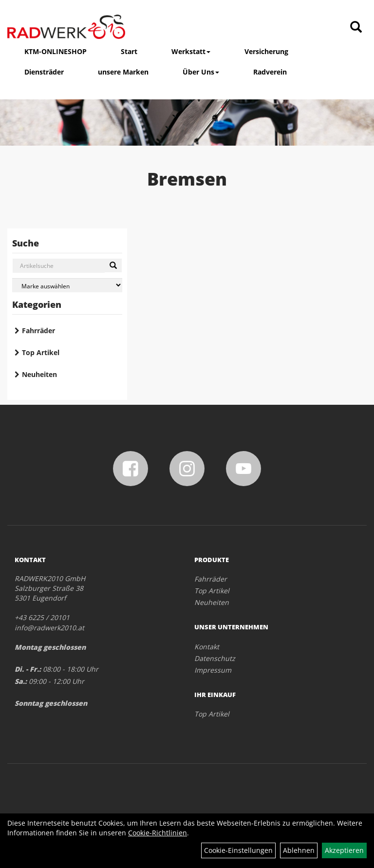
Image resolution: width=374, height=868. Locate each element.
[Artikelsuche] (356, 28)
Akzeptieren (344, 850)
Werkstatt (191, 51)
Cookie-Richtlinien (158, 833)
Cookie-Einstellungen (238, 850)
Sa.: (21, 681)
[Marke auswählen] (67, 285)
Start (129, 51)
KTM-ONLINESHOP (56, 51)
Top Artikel (41, 352)
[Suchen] (113, 265)
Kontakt (207, 647)
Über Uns (201, 72)
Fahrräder (38, 330)
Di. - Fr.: (28, 669)
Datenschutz (215, 658)
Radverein (270, 72)
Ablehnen (299, 850)
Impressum (213, 670)
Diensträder (44, 72)
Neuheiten (39, 374)
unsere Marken (123, 72)
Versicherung (266, 51)
